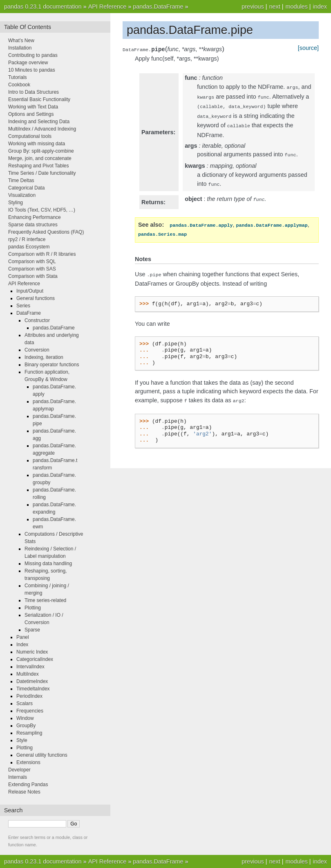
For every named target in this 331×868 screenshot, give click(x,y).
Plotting (33, 608)
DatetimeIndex (32, 681)
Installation (20, 48)
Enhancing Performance (35, 217)
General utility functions (42, 755)
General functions (36, 298)
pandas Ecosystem (29, 247)
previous (253, 7)
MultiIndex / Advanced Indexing (42, 129)
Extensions (28, 762)
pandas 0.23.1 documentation (43, 7)
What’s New (21, 41)
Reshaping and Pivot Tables (39, 166)
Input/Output (30, 291)
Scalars (25, 703)
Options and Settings (31, 114)
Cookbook (19, 85)
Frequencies (30, 711)
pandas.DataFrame (158, 7)
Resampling (29, 733)
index (320, 7)
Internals (18, 777)
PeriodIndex (29, 696)
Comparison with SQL (32, 262)
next (274, 7)
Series (23, 306)
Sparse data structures (33, 225)
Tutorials (18, 77)
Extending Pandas (28, 785)
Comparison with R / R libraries (42, 254)
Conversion (37, 350)
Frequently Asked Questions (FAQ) (46, 232)
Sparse (32, 630)
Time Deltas (21, 180)
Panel (23, 637)
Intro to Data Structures (34, 92)
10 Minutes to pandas (32, 70)
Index (22, 645)
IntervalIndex (30, 667)
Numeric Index (32, 652)
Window (25, 718)
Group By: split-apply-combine (41, 151)
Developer (19, 770)
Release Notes (24, 792)
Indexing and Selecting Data (39, 122)
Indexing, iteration (44, 357)
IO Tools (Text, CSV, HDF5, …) (42, 210)
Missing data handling (48, 564)
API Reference (107, 7)
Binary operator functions (52, 365)
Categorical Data (26, 188)
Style (22, 740)
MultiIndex (28, 674)
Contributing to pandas (33, 55)
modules (296, 7)
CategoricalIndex (35, 659)
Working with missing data (37, 144)
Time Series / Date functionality (42, 173)
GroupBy (26, 726)
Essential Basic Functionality (39, 99)
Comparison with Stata (33, 276)
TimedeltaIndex (33, 689)
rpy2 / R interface (27, 239)
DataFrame (29, 313)
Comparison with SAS (32, 269)
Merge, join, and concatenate (40, 158)
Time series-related (45, 600)
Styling (16, 203)
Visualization (22, 195)
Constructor (37, 320)
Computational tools (30, 136)
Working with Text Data (33, 107)
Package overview (28, 63)
